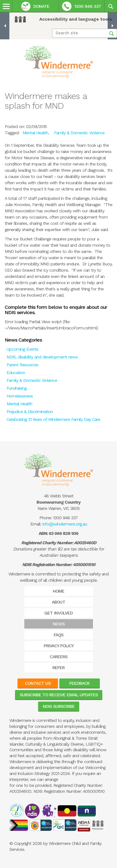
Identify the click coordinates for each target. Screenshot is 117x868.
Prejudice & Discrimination (30, 412)
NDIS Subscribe (59, 706)
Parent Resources (22, 365)
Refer (58, 668)
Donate (35, 6)
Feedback (79, 683)
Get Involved (58, 613)
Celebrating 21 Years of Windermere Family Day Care (53, 419)
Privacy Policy (59, 646)
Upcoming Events (22, 349)
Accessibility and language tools (76, 19)
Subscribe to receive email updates (59, 695)
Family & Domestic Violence (32, 380)
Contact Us (38, 683)
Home (58, 591)
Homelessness (20, 396)
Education (16, 372)
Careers (58, 657)
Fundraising (17, 388)
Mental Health (19, 404)
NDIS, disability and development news (42, 357)
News (59, 624)
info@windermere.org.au (65, 524)
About (58, 602)
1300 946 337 (81, 6)
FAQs (58, 635)
